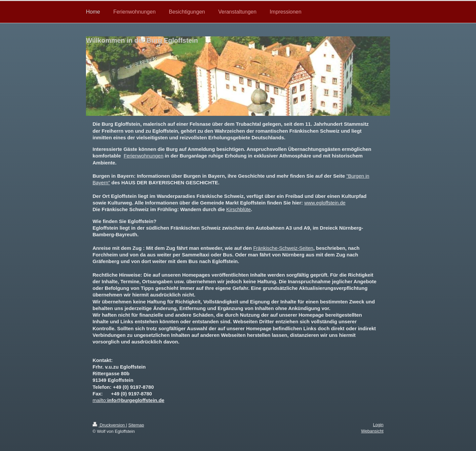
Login (378, 425)
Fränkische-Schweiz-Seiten (283, 248)
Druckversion (109, 425)
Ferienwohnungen (143, 156)
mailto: (100, 400)
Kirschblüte (239, 209)
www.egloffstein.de (325, 203)
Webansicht (372, 431)
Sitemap (136, 425)
